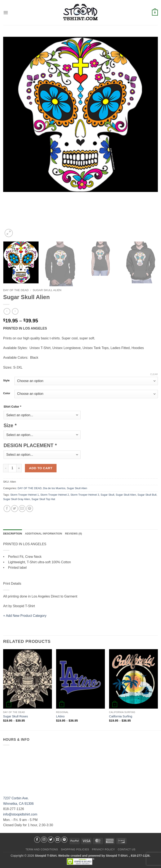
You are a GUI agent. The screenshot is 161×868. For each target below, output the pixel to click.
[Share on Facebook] (7, 509)
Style (6, 381)
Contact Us (127, 850)
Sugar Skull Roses (15, 716)
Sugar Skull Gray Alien (17, 499)
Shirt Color (12, 407)
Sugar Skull (107, 495)
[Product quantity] (12, 468)
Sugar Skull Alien (47, 290)
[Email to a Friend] (22, 509)
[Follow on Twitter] (51, 840)
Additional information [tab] (43, 534)
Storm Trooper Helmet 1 (25, 495)
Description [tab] (13, 534)
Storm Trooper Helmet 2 (55, 495)
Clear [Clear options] (154, 374)
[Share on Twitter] (15, 509)
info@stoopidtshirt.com (20, 814)
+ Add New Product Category (25, 616)
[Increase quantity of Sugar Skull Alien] (19, 468)
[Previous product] (15, 311)
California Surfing (121, 716)
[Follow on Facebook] (37, 840)
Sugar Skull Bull (147, 495)
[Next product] (7, 311)
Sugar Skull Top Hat (43, 499)
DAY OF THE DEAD (16, 290)
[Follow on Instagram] (44, 840)
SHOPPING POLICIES (75, 850)
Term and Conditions (42, 850)
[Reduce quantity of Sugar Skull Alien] (6, 468)
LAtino (60, 716)
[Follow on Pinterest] (64, 840)
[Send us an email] (58, 840)
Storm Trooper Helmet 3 (85, 495)
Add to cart (41, 468)
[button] (6, 12)
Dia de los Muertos (54, 488)
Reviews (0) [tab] (73, 534)
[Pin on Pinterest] (30, 509)
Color (7, 393)
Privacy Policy (103, 850)
